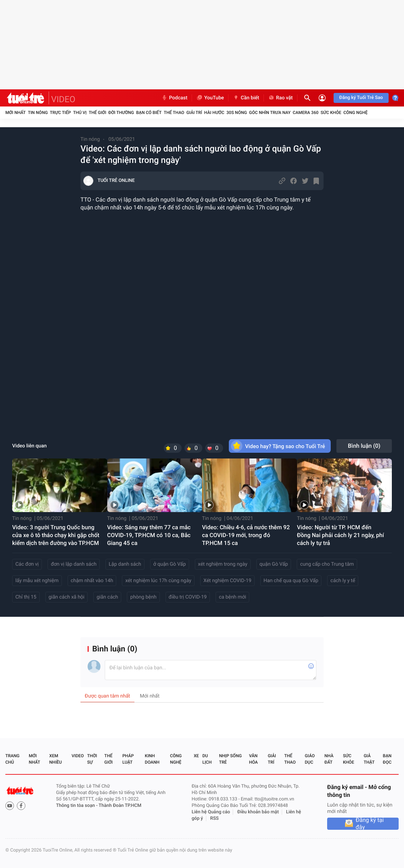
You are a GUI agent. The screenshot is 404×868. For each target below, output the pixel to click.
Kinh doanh (152, 759)
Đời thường (121, 113)
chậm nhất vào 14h (92, 581)
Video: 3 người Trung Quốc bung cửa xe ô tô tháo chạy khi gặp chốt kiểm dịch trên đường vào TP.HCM (56, 535)
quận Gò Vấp (274, 564)
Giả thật (369, 759)
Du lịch (207, 759)
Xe (196, 756)
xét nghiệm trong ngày (223, 564)
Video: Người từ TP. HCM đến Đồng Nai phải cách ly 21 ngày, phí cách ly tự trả (341, 535)
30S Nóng (237, 113)
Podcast (174, 98)
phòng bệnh (143, 597)
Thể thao (174, 113)
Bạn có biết (149, 113)
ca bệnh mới (232, 597)
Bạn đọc (387, 759)
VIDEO (63, 99)
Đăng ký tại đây (370, 824)
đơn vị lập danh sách (74, 564)
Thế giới (97, 113)
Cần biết (246, 98)
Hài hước (214, 113)
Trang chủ (12, 759)
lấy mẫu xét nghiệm (37, 581)
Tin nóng (38, 113)
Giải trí (194, 113)
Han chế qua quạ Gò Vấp (291, 581)
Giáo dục (310, 759)
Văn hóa (253, 759)
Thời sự (92, 759)
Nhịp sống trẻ (230, 759)
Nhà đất (329, 759)
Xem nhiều (56, 759)
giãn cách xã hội (67, 597)
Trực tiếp (61, 113)
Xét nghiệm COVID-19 (227, 581)
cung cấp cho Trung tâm (327, 564)
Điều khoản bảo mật (258, 812)
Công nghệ (355, 113)
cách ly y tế (343, 581)
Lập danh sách (125, 564)
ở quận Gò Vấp (170, 564)
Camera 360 (306, 113)
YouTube (210, 98)
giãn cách (107, 597)
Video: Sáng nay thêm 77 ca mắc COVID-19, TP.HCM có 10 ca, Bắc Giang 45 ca (149, 535)
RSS (215, 819)
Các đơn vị (27, 564)
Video (78, 756)
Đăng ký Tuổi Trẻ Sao (361, 98)
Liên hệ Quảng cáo (211, 812)
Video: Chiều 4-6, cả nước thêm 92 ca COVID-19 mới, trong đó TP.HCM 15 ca (246, 535)
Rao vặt (280, 98)
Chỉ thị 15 (26, 597)
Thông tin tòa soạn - (77, 806)
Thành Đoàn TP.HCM (120, 806)
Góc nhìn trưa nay (270, 113)
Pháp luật (128, 759)
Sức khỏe (331, 113)
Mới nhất (16, 113)
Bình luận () (364, 446)
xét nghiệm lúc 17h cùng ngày (158, 581)
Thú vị (80, 113)
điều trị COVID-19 (188, 597)
